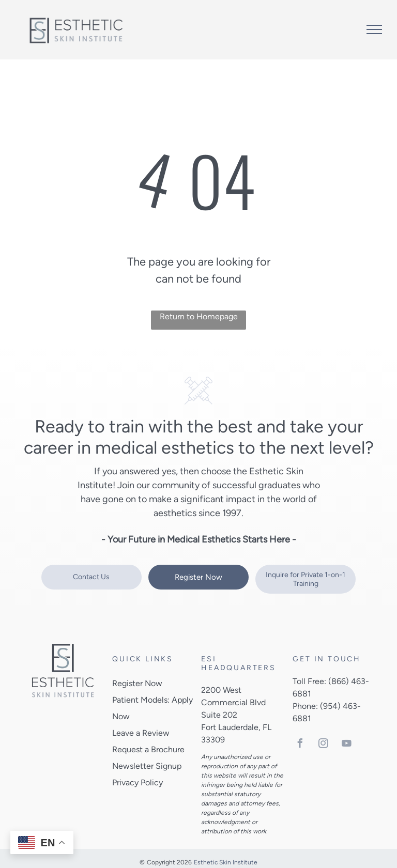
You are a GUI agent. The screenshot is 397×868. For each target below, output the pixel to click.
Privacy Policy (138, 782)
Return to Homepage (199, 316)
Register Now (137, 683)
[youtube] (346, 745)
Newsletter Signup (147, 766)
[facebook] (300, 745)
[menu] (374, 29)
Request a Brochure (148, 749)
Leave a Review (141, 733)
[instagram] (323, 745)
